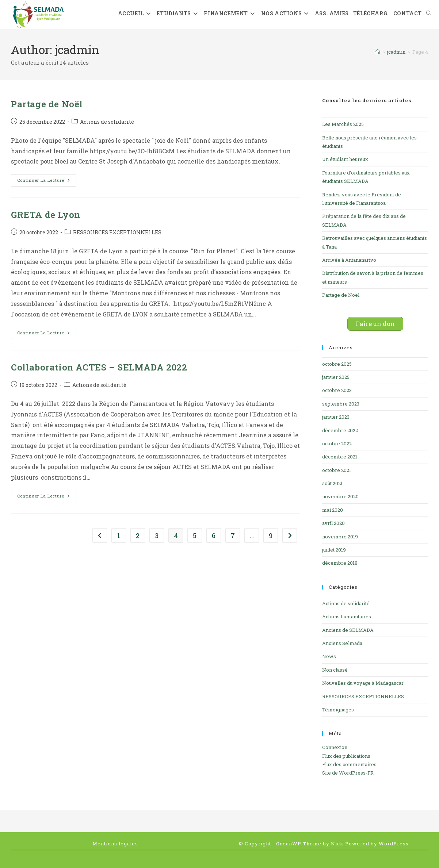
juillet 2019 (334, 550)
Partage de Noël (47, 104)
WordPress (394, 844)
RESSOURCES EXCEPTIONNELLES (117, 232)
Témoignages (338, 710)
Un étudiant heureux (345, 159)
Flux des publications (346, 756)
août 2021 (332, 483)
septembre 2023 (341, 404)
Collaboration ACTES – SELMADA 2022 (99, 367)
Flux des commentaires (349, 764)
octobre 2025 (337, 364)
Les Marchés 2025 (343, 124)
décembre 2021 (340, 457)
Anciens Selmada (342, 643)
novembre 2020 (340, 496)
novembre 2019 (340, 537)
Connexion (335, 747)
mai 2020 (333, 510)
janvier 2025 (336, 377)
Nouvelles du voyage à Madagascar (363, 683)
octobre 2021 (337, 470)
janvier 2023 (336, 417)
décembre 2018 (340, 563)
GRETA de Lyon (46, 215)
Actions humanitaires (347, 617)
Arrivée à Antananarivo (349, 260)
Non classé (335, 670)
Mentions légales (115, 844)
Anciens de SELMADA (348, 630)
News (329, 656)
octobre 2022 (337, 443)
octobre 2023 (337, 390)
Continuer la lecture (47, 182)
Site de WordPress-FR (348, 773)
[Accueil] (378, 52)
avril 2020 (333, 523)
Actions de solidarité (107, 122)
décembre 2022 (340, 430)
